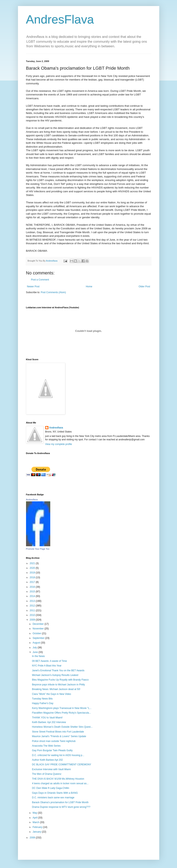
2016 (33, 587)
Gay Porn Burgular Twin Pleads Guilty (52, 750)
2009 (33, 620)
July (35, 648)
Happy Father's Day (43, 703)
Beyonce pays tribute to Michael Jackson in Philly (58, 685)
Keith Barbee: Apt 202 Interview (49, 722)
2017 (33, 582)
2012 (33, 606)
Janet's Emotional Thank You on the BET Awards (58, 670)
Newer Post (33, 287)
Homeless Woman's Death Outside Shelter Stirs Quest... (62, 727)
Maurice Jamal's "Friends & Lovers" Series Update (59, 736)
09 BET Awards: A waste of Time (49, 661)
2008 (33, 838)
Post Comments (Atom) (53, 292)
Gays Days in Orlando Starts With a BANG (55, 793)
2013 (33, 601)
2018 (33, 577)
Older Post (144, 287)
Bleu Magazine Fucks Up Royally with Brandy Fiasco (60, 680)
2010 (33, 615)
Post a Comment (40, 280)
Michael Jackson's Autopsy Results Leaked (55, 675)
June (35, 652)
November (38, 629)
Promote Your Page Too (38, 549)
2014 (33, 596)
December (38, 624)
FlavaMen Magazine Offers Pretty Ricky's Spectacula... (61, 713)
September (39, 638)
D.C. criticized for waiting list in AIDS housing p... (58, 755)
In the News (38, 656)
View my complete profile (59, 444)
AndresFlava (60, 19)
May (35, 813)
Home (89, 287)
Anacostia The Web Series (46, 746)
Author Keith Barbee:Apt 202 (47, 760)
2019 (33, 573)
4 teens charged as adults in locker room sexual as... (60, 783)
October (37, 633)
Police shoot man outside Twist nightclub (54, 741)
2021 (33, 563)
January (37, 832)
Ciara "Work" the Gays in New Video (51, 694)
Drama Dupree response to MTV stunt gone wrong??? (61, 807)
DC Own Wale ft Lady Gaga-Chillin (50, 788)
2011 (33, 610)
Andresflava (56, 428)
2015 (33, 592)
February (38, 827)
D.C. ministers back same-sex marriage (53, 798)
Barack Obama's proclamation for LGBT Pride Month (60, 802)
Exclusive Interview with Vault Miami (51, 769)
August (37, 643)
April (35, 818)
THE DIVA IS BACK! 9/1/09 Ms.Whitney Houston (58, 779)
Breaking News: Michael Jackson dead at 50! (56, 689)
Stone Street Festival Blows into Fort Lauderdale (58, 732)
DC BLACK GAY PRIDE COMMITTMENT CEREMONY (61, 765)
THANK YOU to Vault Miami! (47, 718)
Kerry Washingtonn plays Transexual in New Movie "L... (62, 708)
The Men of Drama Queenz (47, 774)
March (36, 822)
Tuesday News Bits (42, 699)
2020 (33, 568)
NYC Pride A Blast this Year (47, 666)
